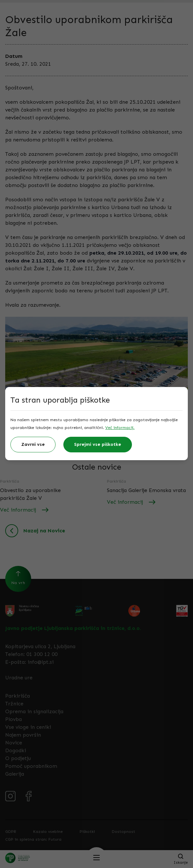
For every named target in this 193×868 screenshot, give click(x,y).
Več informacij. (120, 428)
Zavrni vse (33, 444)
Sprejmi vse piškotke (98, 444)
